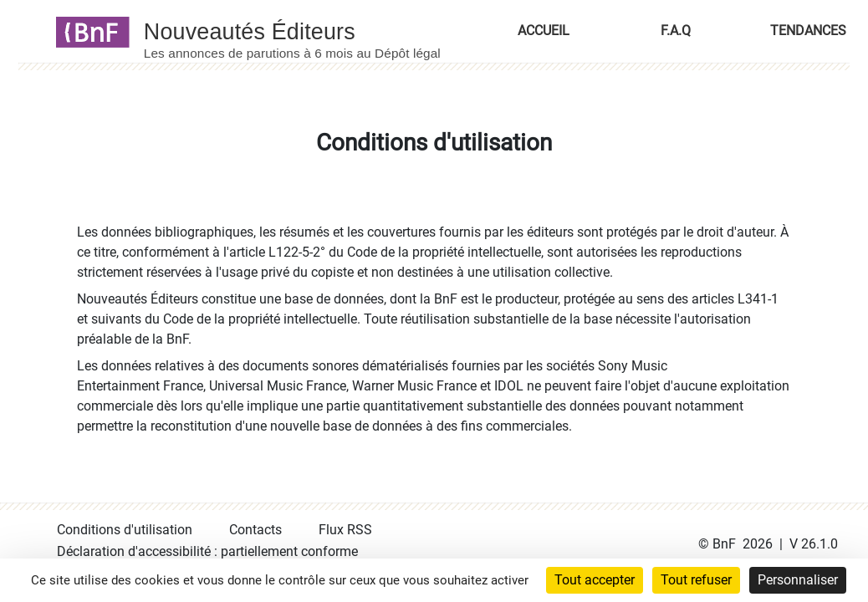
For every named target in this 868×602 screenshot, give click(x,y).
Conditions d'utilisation (125, 530)
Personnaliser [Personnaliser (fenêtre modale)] (798, 580)
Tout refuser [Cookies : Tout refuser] (696, 580)
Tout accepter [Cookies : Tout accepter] (595, 580)
